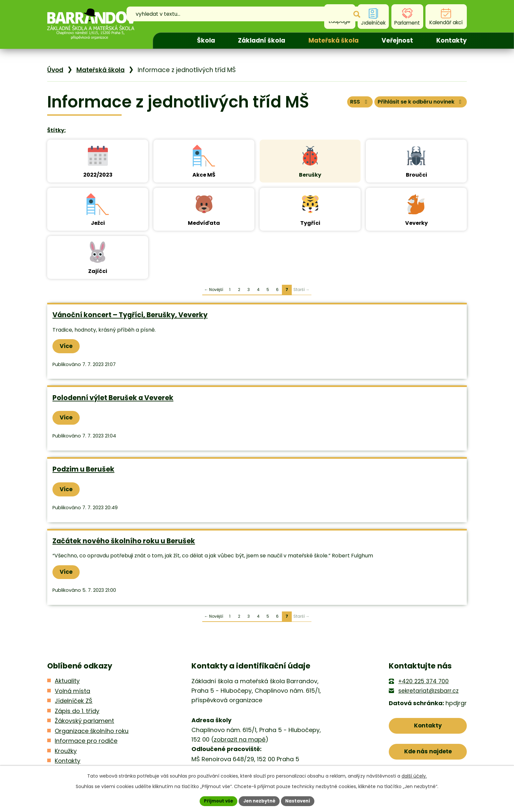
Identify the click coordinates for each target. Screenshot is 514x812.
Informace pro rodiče (86, 744)
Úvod (169, 41)
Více (68, 346)
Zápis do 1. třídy (77, 714)
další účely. (414, 775)
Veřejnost (397, 40)
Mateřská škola (334, 40)
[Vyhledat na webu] (238, 17)
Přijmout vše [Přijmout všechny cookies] (216, 801)
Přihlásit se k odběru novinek (414, 104)
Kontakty (452, 40)
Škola (206, 40)
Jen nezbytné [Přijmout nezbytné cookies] (259, 801)
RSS (344, 104)
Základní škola (262, 40)
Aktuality (67, 684)
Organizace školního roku (92, 734)
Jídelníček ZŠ (74, 704)
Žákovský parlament (84, 724)
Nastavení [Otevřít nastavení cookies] (300, 801)
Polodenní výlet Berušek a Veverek (113, 398)
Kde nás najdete (428, 757)
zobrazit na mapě (240, 742)
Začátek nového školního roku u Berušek (124, 543)
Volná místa (72, 694)
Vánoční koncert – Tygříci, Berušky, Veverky (130, 315)
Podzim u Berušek (83, 470)
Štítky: (56, 130)
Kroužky (66, 754)
